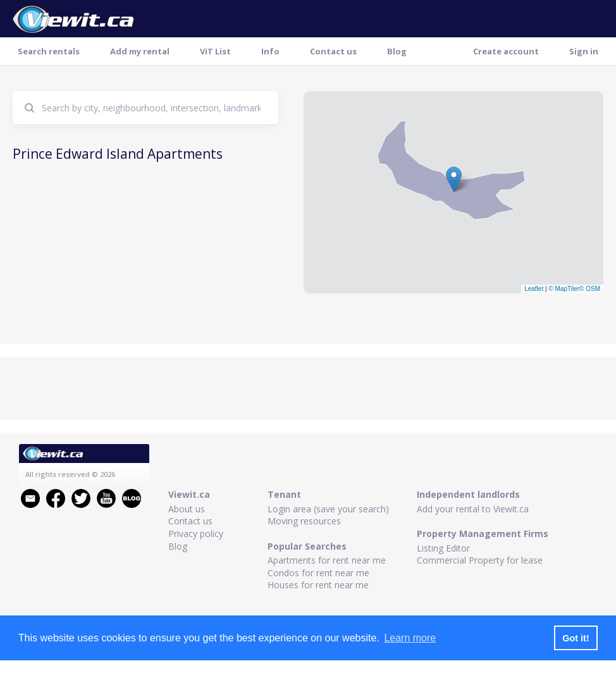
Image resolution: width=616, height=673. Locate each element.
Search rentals (49, 51)
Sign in (584, 51)
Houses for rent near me (318, 585)
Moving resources (304, 521)
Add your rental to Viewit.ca (473, 509)
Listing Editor (443, 548)
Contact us (333, 51)
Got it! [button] (576, 638)
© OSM (590, 289)
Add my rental (140, 51)
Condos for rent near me (318, 573)
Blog (397, 51)
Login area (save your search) (328, 509)
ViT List (215, 51)
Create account (506, 51)
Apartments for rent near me (327, 560)
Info (270, 51)
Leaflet (534, 289)
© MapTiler (564, 289)
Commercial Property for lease (480, 560)
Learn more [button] (410, 638)
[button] (454, 179)
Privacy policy (196, 534)
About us (187, 509)
